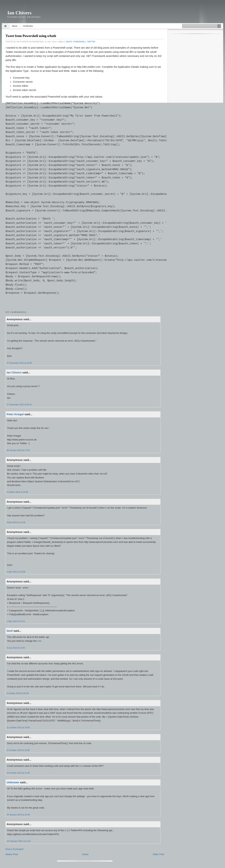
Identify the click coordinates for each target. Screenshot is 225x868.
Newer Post (12, 854)
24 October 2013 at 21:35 (18, 773)
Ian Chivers (19, 13)
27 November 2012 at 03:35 (19, 363)
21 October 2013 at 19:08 (18, 750)
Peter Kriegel (15, 414)
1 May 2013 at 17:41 (16, 621)
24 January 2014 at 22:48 (18, 815)
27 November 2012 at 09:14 (19, 405)
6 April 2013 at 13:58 (16, 572)
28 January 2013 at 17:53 (18, 450)
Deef (10, 631)
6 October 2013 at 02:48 (18, 693)
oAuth (69, 42)
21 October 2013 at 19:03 (18, 728)
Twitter (91, 42)
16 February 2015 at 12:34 (19, 841)
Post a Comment (14, 849)
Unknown (13, 782)
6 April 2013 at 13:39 (16, 522)
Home (6, 26)
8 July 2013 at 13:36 (16, 648)
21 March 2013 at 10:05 (17, 492)
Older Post (159, 854)
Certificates (28, 26)
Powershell (80, 42)
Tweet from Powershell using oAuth (31, 36)
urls (39, 641)
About (15, 26)
